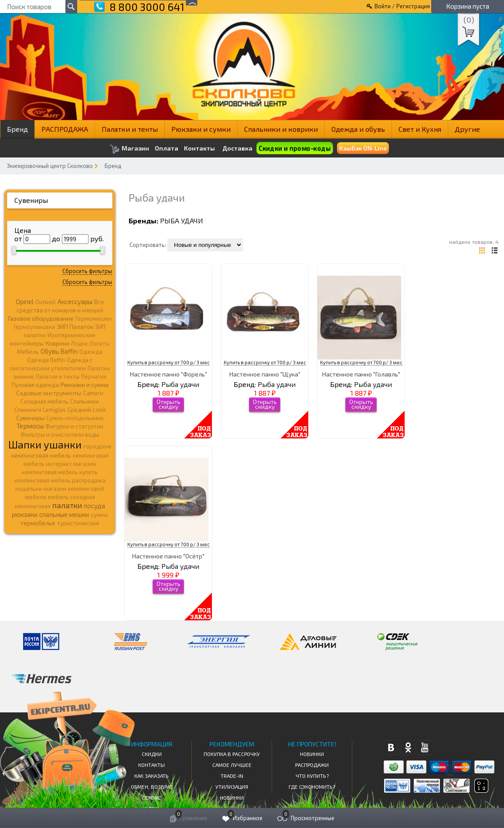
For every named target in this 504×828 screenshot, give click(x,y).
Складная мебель (44, 401)
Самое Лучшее (232, 765)
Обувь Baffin (59, 351)
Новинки (232, 797)
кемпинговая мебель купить (60, 472)
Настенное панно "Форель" (169, 374)
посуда (94, 506)
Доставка (237, 148)
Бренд (17, 129)
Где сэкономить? (312, 787)
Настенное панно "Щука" (265, 374)
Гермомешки (94, 318)
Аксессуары (75, 301)
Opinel (25, 301)
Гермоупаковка (34, 327)
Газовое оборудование (41, 318)
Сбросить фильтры (87, 271)
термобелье (38, 523)
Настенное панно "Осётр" (168, 556)
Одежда (91, 352)
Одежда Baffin (46, 360)
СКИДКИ (152, 754)
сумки (99, 515)
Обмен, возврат (152, 787)
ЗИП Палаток (75, 327)
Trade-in (232, 776)
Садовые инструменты (49, 393)
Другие (467, 129)
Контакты (199, 148)
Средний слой (87, 410)
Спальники (85, 401)
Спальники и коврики (281, 129)
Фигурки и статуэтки (74, 426)
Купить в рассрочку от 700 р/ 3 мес (169, 362)
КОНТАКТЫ (152, 765)
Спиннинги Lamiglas (40, 410)
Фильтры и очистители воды (60, 435)
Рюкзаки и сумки (201, 129)
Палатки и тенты (130, 129)
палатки (67, 505)
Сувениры (31, 200)
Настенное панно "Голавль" (361, 374)
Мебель (28, 352)
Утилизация (232, 787)
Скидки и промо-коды (295, 148)
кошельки (29, 489)
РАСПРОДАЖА (65, 129)
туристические (78, 523)
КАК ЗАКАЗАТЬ (152, 776)
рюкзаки (25, 514)
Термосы (30, 426)
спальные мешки (64, 514)
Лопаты (99, 343)
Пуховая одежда (35, 385)
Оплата (167, 148)
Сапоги (93, 393)
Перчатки (94, 376)
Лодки (79, 343)
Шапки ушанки (45, 444)
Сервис (152, 797)
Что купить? (312, 776)
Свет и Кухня (420, 129)
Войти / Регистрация (402, 6)
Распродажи (312, 765)
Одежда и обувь (358, 129)
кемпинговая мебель (41, 455)
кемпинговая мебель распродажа (60, 480)
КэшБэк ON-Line (363, 148)
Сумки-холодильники (75, 418)
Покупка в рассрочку (232, 754)
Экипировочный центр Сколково (50, 166)
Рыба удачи (182, 221)
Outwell (46, 302)
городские (97, 446)
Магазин (129, 149)
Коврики (57, 343)
